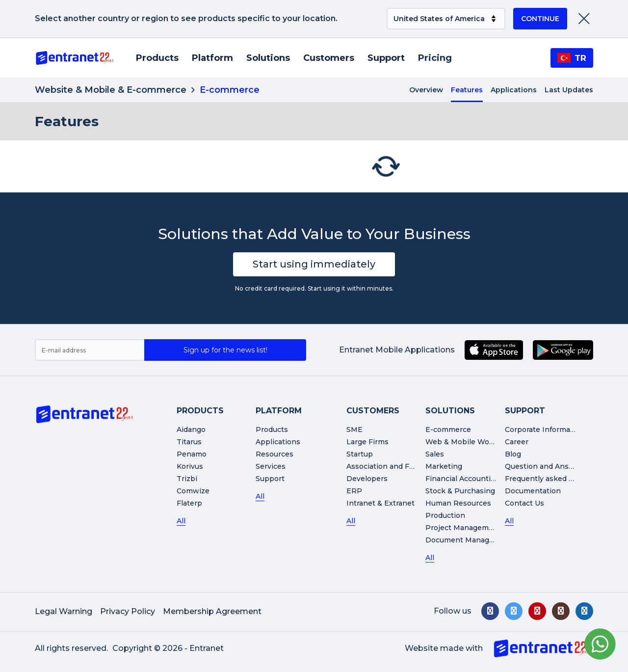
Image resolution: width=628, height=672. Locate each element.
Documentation (533, 491)
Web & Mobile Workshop (470, 442)
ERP (354, 491)
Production (445, 515)
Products (157, 58)
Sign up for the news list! (225, 350)
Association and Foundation (396, 466)
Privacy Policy (128, 611)
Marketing (444, 466)
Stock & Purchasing (460, 491)
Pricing (435, 58)
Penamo (192, 454)
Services (271, 466)
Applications (514, 90)
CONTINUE (540, 19)
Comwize (193, 491)
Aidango (191, 430)
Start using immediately (314, 264)
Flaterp (189, 503)
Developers (367, 479)
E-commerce (448, 430)
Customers (329, 58)
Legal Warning (64, 611)
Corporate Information (545, 430)
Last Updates (569, 90)
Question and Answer (544, 466)
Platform (212, 58)
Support (386, 58)
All (181, 521)
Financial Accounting (463, 479)
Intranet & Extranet (380, 503)
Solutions (268, 58)
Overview (426, 90)
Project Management (463, 528)
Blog (513, 454)
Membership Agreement (212, 611)
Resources (275, 454)
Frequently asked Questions (555, 479)
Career (517, 442)
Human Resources (458, 503)
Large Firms (367, 442)
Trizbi (187, 479)
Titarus (189, 442)
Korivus (190, 466)
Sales (435, 454)
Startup (360, 454)
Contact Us (524, 503)
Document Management (469, 540)
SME (354, 430)
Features (467, 90)
